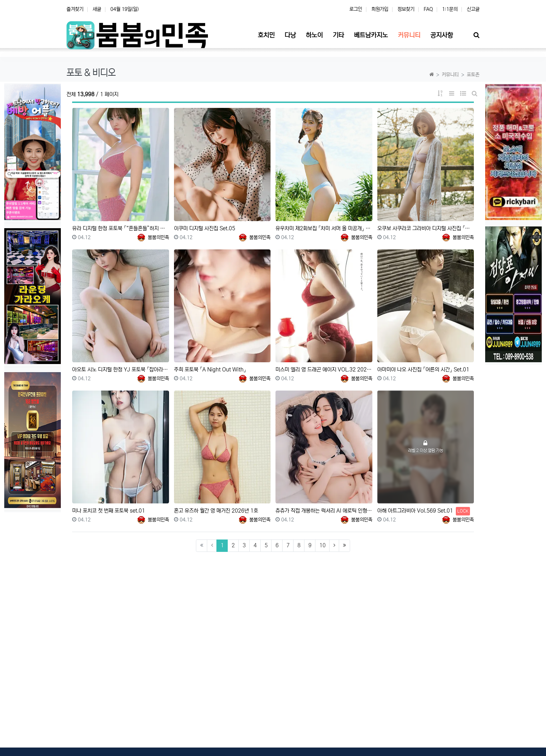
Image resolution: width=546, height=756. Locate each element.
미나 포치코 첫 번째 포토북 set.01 (109, 511)
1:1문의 (450, 9)
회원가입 (380, 9)
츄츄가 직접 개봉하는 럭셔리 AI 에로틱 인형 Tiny (324, 511)
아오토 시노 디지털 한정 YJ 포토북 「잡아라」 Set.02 (121, 370)
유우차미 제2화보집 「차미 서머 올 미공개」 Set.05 (324, 228)
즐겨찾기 (75, 9)
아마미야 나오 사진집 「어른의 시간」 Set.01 (423, 370)
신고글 (473, 9)
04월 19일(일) (124, 9)
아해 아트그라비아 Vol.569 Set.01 (424, 511)
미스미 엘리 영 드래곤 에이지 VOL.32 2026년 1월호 (324, 370)
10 (323, 545)
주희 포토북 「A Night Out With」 (210, 370)
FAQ (428, 9)
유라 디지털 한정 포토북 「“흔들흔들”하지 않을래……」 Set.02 (121, 228)
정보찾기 (406, 9)
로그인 (356, 9)
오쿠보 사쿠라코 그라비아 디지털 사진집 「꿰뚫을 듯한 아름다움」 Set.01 (426, 228)
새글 (97, 9)
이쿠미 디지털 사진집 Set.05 (205, 228)
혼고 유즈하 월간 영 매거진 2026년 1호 (216, 511)
